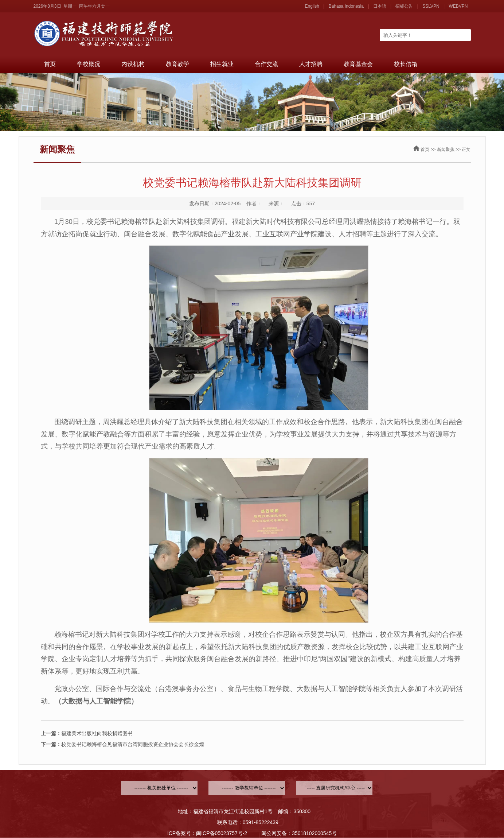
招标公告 (404, 6)
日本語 (380, 6)
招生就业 (222, 64)
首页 (50, 64)
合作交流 (266, 64)
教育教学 (177, 64)
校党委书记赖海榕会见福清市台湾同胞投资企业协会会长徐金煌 (122, 744)
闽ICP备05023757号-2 (222, 833)
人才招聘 (311, 64)
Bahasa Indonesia (346, 6)
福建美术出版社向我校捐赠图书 (87, 733)
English (312, 6)
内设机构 (133, 64)
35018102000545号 (314, 833)
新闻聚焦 (446, 150)
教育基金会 (358, 64)
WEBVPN (458, 6)
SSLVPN (431, 6)
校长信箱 (406, 64)
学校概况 (89, 64)
